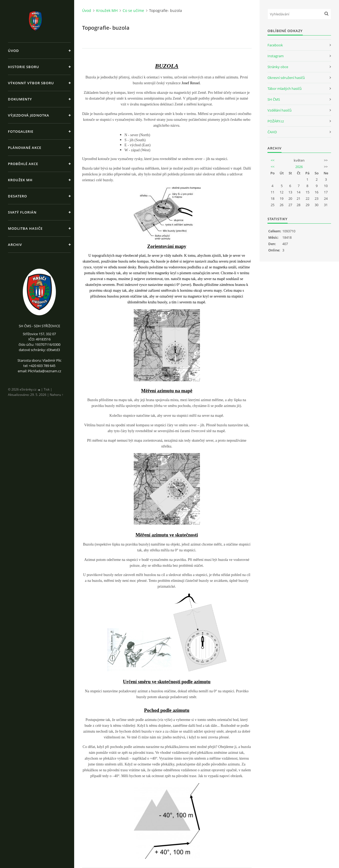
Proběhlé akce (23, 164)
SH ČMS (274, 99)
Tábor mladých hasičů (285, 88)
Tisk (47, 389)
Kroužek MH (20, 180)
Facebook (275, 45)
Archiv (15, 245)
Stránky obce (278, 67)
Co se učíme (133, 10)
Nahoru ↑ (57, 395)
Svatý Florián (22, 212)
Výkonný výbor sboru (31, 83)
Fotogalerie (21, 131)
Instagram (276, 56)
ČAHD (272, 132)
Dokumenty (20, 99)
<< (273, 160)
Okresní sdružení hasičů (286, 78)
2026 (299, 167)
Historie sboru (24, 67)
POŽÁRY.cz (276, 121)
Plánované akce (25, 148)
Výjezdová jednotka (29, 115)
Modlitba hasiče (25, 228)
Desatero (17, 196)
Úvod (14, 51)
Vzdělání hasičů (280, 110)
